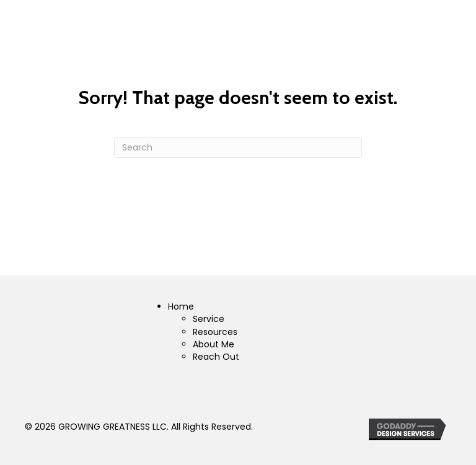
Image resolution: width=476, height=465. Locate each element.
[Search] (238, 147)
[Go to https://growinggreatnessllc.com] (238, 335)
